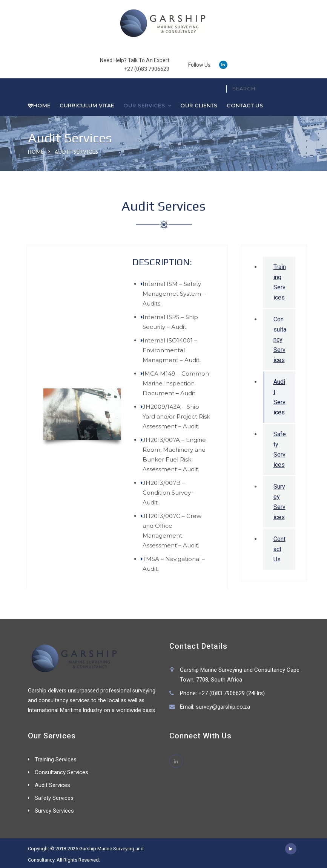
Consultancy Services (280, 340)
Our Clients (199, 105)
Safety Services (280, 449)
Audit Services (279, 397)
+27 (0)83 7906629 (147, 69)
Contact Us (245, 105)
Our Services (144, 105)
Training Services (280, 282)
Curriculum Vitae (87, 105)
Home (39, 105)
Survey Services (279, 502)
